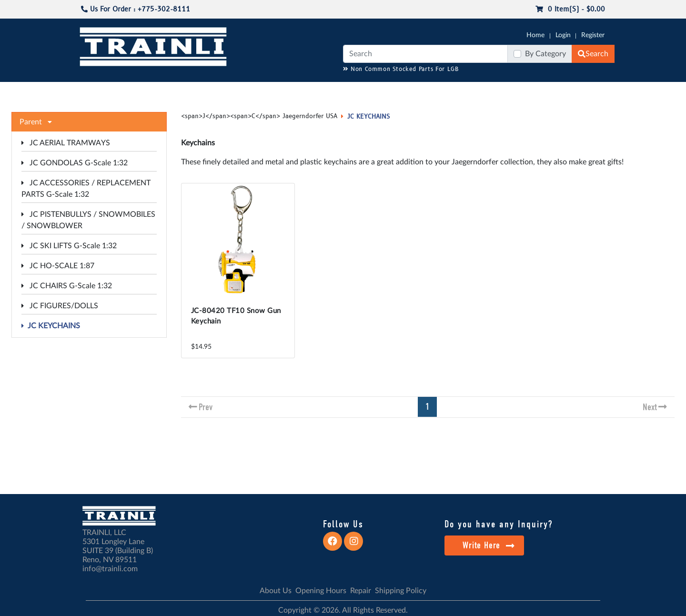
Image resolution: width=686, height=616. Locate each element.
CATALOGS (140, 91)
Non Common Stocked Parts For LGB (401, 69)
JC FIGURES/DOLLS (60, 306)
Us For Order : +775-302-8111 (136, 9)
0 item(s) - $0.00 (570, 9)
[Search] (425, 54)
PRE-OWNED (467, 91)
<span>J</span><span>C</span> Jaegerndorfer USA (259, 116)
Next (650, 407)
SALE (504, 91)
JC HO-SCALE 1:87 (58, 266)
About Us (276, 591)
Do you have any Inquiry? (499, 524)
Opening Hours (321, 591)
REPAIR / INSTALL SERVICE (396, 91)
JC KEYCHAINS (51, 326)
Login (563, 35)
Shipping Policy (401, 591)
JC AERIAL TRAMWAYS (66, 143)
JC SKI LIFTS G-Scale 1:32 (69, 246)
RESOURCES (273, 91)
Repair (361, 591)
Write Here (489, 545)
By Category (545, 54)
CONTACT (591, 91)
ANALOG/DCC (324, 91)
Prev (206, 407)
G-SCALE (93, 91)
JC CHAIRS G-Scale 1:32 (67, 286)
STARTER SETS (544, 91)
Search (593, 54)
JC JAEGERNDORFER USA (206, 91)
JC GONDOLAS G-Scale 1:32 (75, 163)
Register (593, 35)
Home (535, 35)
